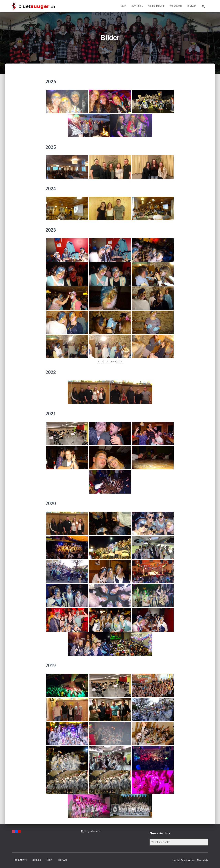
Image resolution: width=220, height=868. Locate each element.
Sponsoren (176, 6)
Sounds (37, 860)
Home (123, 6)
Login (49, 860)
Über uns (137, 6)
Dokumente (21, 860)
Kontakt (191, 6)
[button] (142, 6)
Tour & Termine (156, 6)
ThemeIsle (202, 860)
